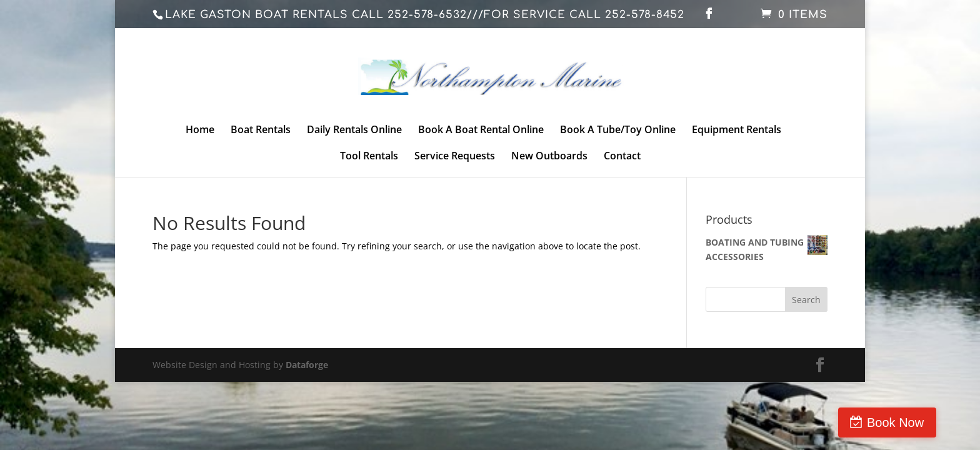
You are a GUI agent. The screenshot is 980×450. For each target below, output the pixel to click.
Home (200, 131)
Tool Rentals (369, 157)
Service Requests (455, 157)
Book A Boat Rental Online (481, 131)
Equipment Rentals (737, 131)
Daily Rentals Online (354, 131)
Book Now (927, 422)
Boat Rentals (261, 131)
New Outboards (549, 157)
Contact (622, 157)
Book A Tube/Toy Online (618, 131)
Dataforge (307, 365)
